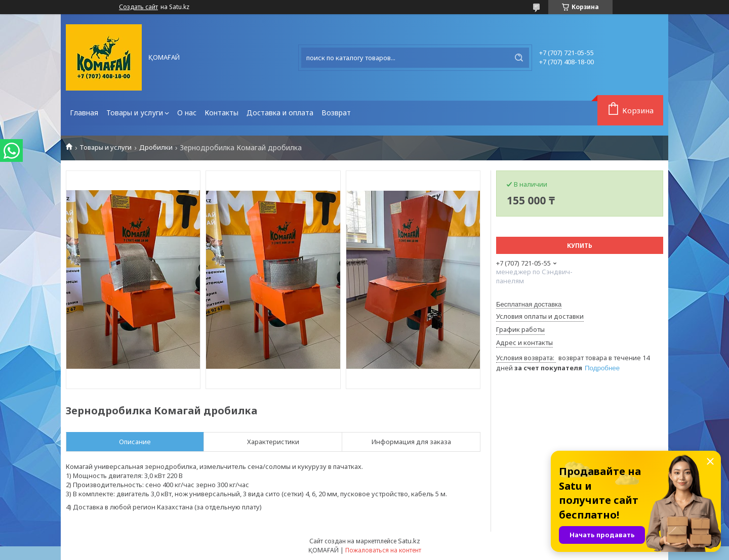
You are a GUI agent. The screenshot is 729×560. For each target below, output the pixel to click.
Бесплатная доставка (529, 304)
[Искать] (519, 58)
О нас (187, 113)
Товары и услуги (135, 113)
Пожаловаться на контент (383, 550)
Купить (580, 246)
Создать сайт (138, 7)
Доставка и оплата (280, 113)
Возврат (336, 113)
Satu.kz (409, 541)
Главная (84, 113)
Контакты (221, 113)
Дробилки (156, 147)
